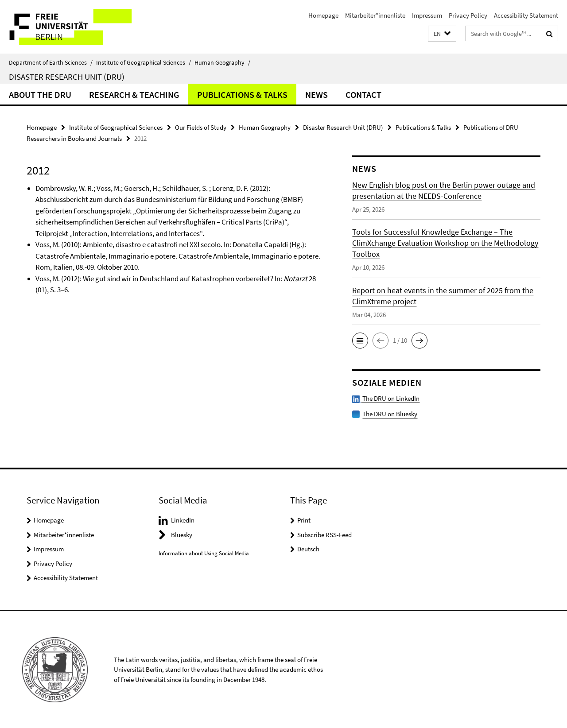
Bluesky (182, 534)
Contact (363, 95)
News (317, 95)
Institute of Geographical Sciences (144, 62)
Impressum (427, 15)
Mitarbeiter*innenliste (375, 15)
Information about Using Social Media (204, 552)
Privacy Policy (468, 15)
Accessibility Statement (526, 15)
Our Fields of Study (201, 127)
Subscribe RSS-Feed (324, 534)
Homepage (323, 15)
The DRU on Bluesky (390, 413)
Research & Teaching (134, 95)
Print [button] (304, 519)
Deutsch (308, 548)
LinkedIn (183, 519)
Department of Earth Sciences (51, 62)
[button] (442, 34)
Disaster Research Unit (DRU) (67, 77)
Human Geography (222, 62)
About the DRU (40, 95)
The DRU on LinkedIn (386, 398)
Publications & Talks (242, 95)
